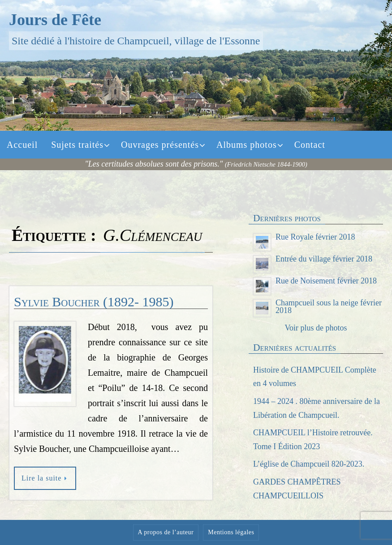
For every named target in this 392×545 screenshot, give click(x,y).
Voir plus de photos (316, 328)
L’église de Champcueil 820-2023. (309, 464)
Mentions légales (231, 532)
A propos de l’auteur (166, 532)
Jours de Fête (55, 20)
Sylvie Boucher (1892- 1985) (94, 302)
